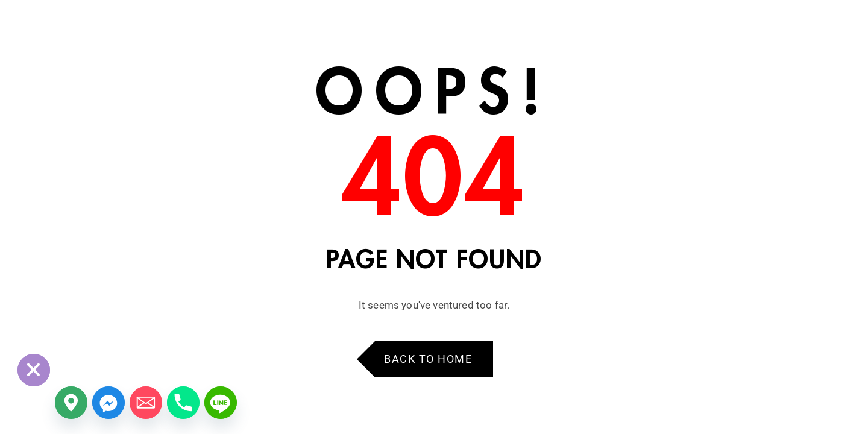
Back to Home (428, 359)
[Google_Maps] (71, 403)
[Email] (146, 403)
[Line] (221, 403)
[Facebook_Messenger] (108, 403)
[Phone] (183, 403)
